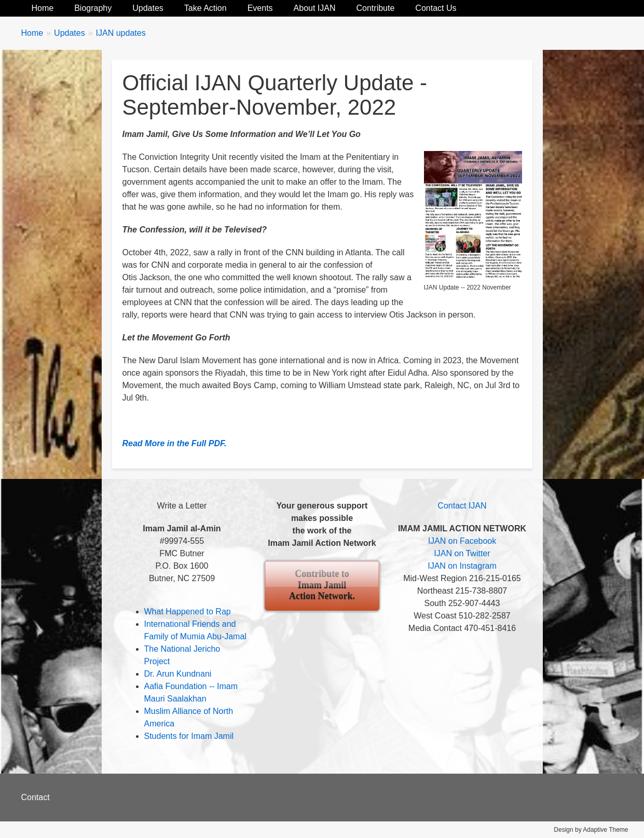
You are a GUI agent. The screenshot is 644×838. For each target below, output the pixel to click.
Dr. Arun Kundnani (178, 674)
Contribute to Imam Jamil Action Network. (322, 585)
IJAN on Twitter (462, 553)
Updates (148, 8)
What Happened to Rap (188, 612)
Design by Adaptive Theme (591, 830)
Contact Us (436, 8)
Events (260, 8)
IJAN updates (121, 33)
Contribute (376, 8)
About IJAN (315, 8)
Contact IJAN (462, 506)
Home (43, 8)
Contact (36, 797)
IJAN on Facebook (462, 541)
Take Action (205, 8)
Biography (93, 8)
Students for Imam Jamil (189, 736)
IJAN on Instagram (462, 566)
